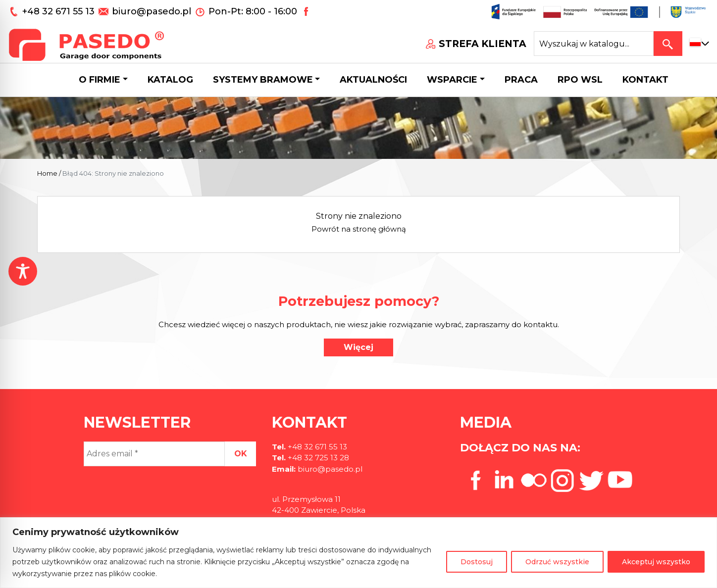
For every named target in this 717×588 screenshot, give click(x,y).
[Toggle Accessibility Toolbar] (23, 271)
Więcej (358, 347)
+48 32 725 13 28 (317, 458)
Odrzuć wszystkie (557, 562)
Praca (521, 80)
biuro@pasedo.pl (152, 11)
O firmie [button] (100, 80)
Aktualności (373, 80)
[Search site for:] (594, 44)
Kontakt (645, 80)
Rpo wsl (580, 80)
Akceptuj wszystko (656, 562)
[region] (358, 553)
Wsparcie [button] (452, 80)
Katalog (170, 80)
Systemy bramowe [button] (263, 80)
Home (47, 173)
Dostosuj (477, 562)
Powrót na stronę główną (359, 229)
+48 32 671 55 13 (60, 11)
